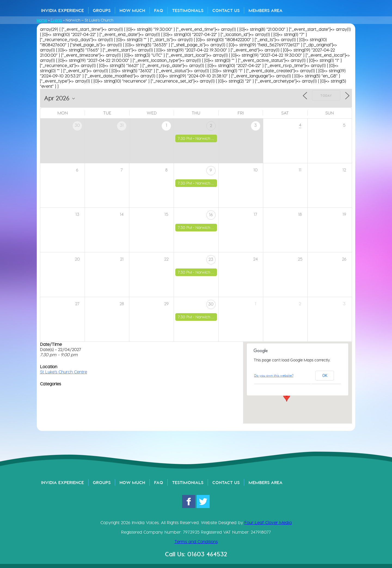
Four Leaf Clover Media (268, 523)
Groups (102, 10)
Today (326, 96)
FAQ (159, 10)
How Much (132, 10)
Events (56, 20)
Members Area (266, 10)
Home (42, 20)
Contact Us (226, 10)
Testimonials (188, 10)
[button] (287, 397)
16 (211, 215)
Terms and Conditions (196, 542)
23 (211, 259)
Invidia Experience (62, 10)
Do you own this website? (274, 375)
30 (211, 304)
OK (325, 376)
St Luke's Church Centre (64, 372)
